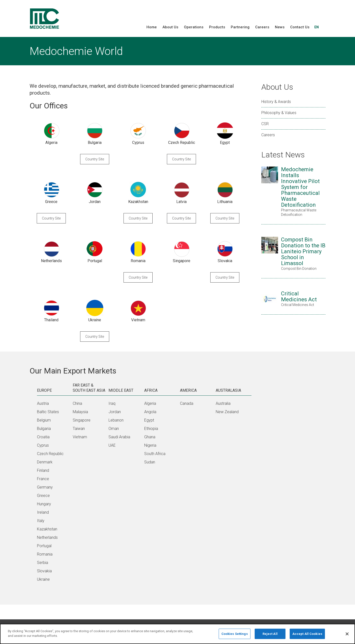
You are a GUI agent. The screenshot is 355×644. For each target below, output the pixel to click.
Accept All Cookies (307, 636)
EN (317, 27)
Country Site (95, 159)
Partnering (240, 27)
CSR (265, 124)
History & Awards (276, 102)
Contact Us (300, 27)
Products (217, 27)
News (280, 27)
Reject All (270, 636)
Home (152, 27)
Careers (262, 27)
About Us (170, 27)
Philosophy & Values (279, 113)
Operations (194, 27)
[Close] (347, 636)
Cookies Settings (235, 636)
